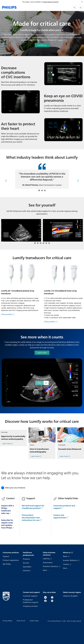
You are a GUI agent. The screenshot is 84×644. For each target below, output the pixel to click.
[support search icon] (74, 7)
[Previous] (6, 181)
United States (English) (51, 2)
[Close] (82, 2)
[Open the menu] (80, 7)
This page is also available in (32, 2)
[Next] (78, 181)
